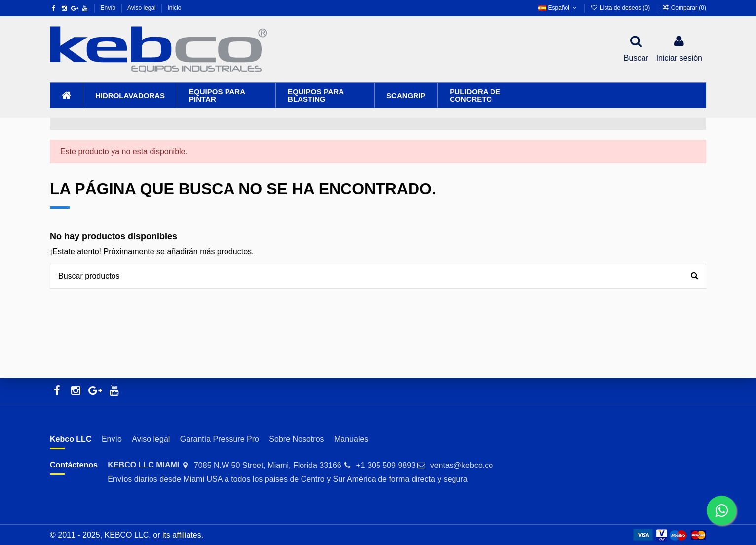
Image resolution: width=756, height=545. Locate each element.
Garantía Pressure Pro (220, 439)
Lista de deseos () (621, 8)
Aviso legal (142, 8)
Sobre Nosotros (296, 439)
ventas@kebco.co (462, 465)
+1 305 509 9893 (386, 465)
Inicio (174, 8)
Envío (109, 8)
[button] (130, 95)
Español (558, 8)
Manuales (351, 439)
